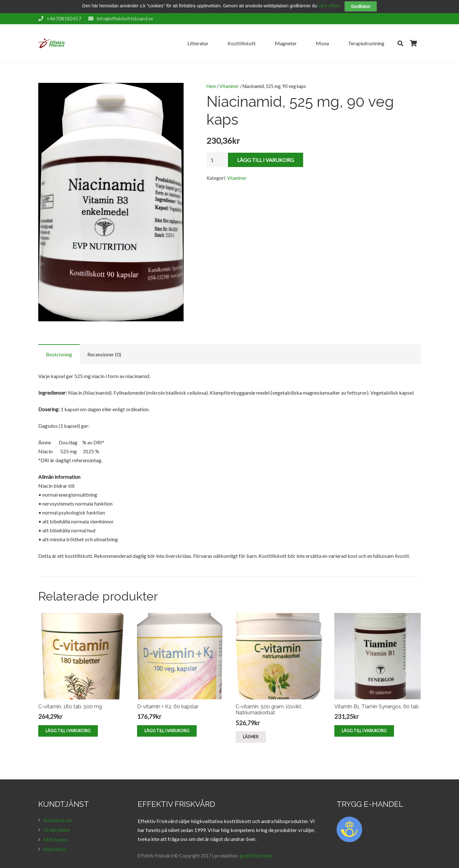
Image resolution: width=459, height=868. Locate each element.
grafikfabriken (256, 846)
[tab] (59, 345)
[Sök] (400, 34)
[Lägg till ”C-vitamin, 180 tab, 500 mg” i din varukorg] (68, 721)
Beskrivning (59, 345)
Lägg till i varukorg (266, 150)
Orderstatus (57, 820)
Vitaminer (229, 77)
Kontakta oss (58, 810)
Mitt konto (55, 830)
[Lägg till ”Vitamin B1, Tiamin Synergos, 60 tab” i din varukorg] (364, 721)
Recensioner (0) (104, 345)
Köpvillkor (55, 839)
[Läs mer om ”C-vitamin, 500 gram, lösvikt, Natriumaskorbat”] (251, 727)
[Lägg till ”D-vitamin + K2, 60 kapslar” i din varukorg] (167, 721)
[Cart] (414, 34)
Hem (211, 77)
